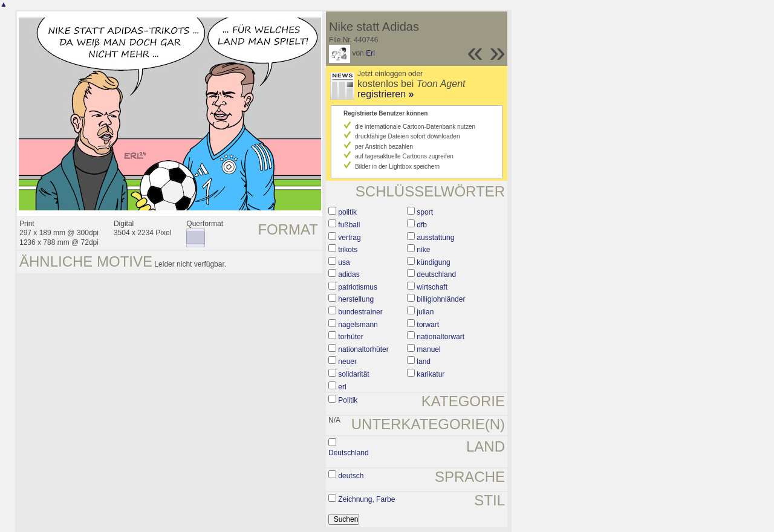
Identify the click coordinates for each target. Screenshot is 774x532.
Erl (370, 53)
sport (425, 212)
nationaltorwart (441, 337)
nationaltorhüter (363, 349)
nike (423, 250)
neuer (347, 362)
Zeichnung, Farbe (366, 499)
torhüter (350, 337)
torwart (428, 325)
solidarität (353, 374)
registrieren (385, 94)
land (424, 362)
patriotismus (358, 287)
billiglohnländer (441, 299)
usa (344, 262)
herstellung (356, 299)
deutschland (436, 274)
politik (347, 212)
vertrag (349, 238)
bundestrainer (360, 312)
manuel (428, 349)
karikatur (431, 374)
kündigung (433, 262)
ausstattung (435, 238)
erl (342, 387)
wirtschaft (432, 287)
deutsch (351, 476)
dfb (422, 225)
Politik (348, 400)
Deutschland (349, 453)
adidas (349, 274)
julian (425, 312)
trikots (348, 250)
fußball (349, 225)
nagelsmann (358, 325)
